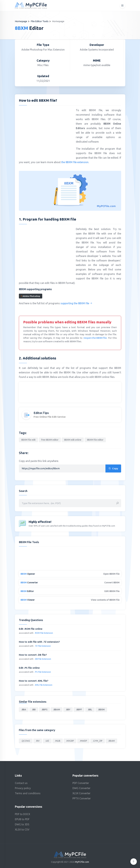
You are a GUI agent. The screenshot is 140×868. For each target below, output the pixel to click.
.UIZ (47, 741)
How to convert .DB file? (33, 655)
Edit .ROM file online (31, 629)
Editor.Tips (41, 413)
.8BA (24, 710)
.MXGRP (70, 741)
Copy (113, 468)
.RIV (38, 741)
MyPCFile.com (82, 862)
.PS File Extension (43, 672)
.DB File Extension (43, 659)
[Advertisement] (46, 131)
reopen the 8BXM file (95, 338)
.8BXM (101, 710)
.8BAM (57, 710)
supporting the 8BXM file (76, 303)
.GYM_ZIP (98, 741)
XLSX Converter (81, 793)
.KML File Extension (43, 685)
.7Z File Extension (43, 646)
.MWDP (83, 741)
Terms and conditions (28, 793)
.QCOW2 (26, 741)
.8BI (34, 710)
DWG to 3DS (22, 824)
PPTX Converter (82, 798)
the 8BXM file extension (75, 162)
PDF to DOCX (22, 814)
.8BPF (79, 710)
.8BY (68, 710)
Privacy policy (23, 788)
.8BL (90, 710)
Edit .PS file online (29, 668)
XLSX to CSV (22, 830)
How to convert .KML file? (34, 681)
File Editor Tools (40, 21)
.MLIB (58, 741)
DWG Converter (81, 788)
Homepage (21, 21)
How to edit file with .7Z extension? (39, 642)
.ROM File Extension (44, 633)
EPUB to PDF (22, 819)
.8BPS (44, 710)
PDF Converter (81, 783)
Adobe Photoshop (31, 296)
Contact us (21, 783)
